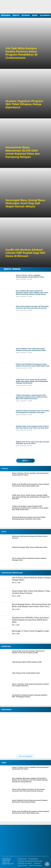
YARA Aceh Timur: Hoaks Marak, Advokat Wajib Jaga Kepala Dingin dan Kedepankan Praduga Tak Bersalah (31, 497)
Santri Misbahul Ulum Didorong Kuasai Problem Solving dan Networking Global (30, 801)
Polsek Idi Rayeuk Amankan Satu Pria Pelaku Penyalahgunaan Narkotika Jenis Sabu (29, 518)
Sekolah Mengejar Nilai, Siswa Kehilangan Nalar (30, 547)
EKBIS (35, 15)
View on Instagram (25, 756)
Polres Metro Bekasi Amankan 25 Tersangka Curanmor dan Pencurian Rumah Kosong (28, 790)
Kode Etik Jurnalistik (25, 863)
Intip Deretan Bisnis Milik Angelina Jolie (27, 662)
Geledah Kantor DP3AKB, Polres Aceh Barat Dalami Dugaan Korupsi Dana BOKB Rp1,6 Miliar (30, 620)
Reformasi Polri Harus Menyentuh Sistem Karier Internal (30, 537)
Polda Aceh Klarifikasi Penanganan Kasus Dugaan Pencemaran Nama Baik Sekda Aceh (31, 485)
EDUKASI (26, 15)
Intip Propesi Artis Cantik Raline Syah (26, 673)
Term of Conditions (35, 866)
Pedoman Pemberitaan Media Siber (30, 861)
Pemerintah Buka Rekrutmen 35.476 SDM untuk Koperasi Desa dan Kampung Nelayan (23, 152)
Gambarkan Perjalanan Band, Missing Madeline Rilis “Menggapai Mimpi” (30, 696)
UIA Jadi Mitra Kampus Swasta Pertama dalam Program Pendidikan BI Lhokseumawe (22, 53)
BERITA (16, 15)
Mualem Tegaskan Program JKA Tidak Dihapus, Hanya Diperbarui (24, 104)
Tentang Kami (33, 859)
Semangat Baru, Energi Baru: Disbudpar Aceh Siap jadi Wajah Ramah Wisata (25, 203)
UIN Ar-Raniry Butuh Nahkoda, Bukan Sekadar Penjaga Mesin (29, 559)
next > (25, 461)
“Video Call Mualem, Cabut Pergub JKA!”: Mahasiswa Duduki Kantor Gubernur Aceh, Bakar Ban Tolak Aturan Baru (30, 508)
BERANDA (6, 15)
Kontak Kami (22, 859)
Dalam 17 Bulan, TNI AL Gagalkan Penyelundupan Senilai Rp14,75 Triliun (30, 474)
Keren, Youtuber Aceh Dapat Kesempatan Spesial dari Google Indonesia (30, 685)
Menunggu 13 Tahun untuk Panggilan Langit (30, 631)
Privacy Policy (22, 866)
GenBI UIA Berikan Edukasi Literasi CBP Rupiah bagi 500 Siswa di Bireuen (25, 253)
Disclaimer (37, 863)
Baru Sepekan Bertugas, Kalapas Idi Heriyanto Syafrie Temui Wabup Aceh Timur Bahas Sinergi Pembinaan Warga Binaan (30, 780)
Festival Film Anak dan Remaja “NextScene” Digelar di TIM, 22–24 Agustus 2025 (28, 652)
